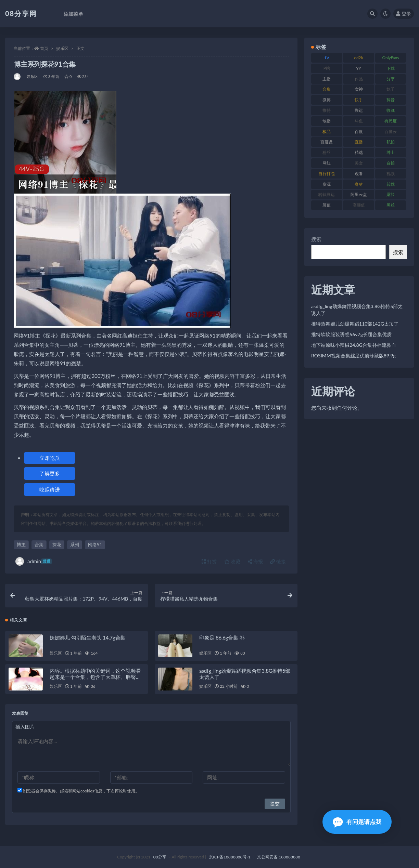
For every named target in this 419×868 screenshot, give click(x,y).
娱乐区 (62, 48)
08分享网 (21, 13)
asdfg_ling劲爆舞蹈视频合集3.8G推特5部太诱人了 (357, 310)
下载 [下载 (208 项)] (391, 68)
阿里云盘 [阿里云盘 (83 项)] (359, 194)
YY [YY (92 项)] (359, 68)
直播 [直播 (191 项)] (359, 142)
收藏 (232, 561)
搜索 (316, 239)
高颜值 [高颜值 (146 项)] (359, 205)
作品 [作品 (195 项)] (359, 79)
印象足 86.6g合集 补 (222, 637)
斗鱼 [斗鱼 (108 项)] (359, 121)
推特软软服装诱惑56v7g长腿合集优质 (351, 334)
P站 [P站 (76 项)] (327, 68)
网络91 (95, 544)
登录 (404, 14)
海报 (255, 561)
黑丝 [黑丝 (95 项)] (391, 205)
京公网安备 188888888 (279, 857)
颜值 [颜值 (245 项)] (327, 205)
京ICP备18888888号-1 (230, 857)
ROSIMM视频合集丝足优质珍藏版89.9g (353, 356)
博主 (21, 544)
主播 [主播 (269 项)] (327, 79)
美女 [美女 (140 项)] (359, 163)
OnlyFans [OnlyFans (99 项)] (390, 58)
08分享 (160, 857)
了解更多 (50, 473)
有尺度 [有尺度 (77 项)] (391, 121)
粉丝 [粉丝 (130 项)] (327, 152)
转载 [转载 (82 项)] (391, 184)
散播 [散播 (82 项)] (327, 121)
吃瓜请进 (50, 489)
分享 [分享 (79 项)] (391, 79)
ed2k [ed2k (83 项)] (359, 58)
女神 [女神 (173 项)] (359, 89)
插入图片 (25, 727)
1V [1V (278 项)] (327, 58)
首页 (44, 48)
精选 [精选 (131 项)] (359, 152)
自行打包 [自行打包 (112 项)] (327, 174)
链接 (278, 561)
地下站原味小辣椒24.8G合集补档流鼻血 (354, 345)
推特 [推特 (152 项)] (327, 110)
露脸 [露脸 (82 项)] (391, 194)
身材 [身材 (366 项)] (359, 184)
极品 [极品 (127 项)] (327, 131)
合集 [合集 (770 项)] (327, 89)
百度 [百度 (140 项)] (359, 131)
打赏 (209, 561)
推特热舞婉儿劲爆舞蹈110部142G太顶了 (355, 324)
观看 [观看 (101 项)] (359, 174)
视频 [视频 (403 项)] (391, 174)
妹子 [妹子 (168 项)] (391, 89)
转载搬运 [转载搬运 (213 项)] (327, 194)
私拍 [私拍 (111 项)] (391, 142)
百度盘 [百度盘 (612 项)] (327, 142)
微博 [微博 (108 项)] (327, 100)
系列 (75, 544)
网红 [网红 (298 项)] (327, 163)
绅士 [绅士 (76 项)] (391, 152)
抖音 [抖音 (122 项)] (391, 100)
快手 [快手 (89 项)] (359, 100)
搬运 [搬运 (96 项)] (359, 110)
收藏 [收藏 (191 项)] (391, 110)
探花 (57, 544)
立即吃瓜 (50, 458)
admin (34, 561)
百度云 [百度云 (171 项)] (391, 131)
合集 (39, 544)
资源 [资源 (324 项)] (327, 184)
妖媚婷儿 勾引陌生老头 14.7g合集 (87, 637)
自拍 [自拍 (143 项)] (391, 163)
